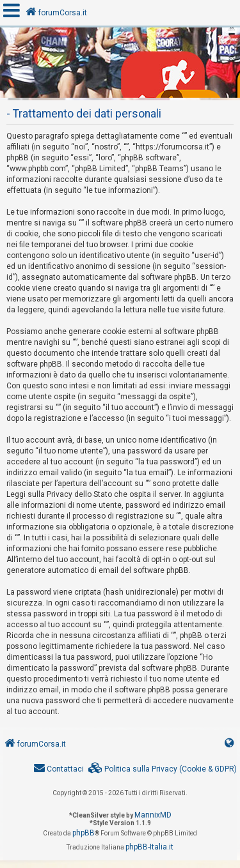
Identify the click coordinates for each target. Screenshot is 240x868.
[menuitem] (163, 769)
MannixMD (153, 815)
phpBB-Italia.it (149, 847)
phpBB (84, 833)
